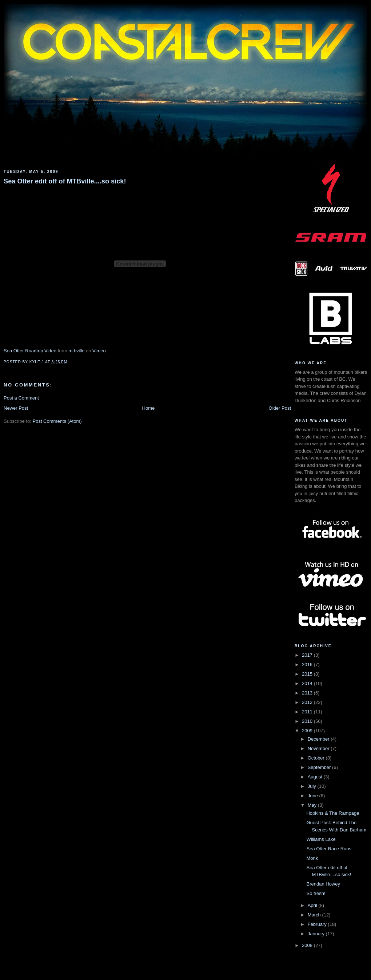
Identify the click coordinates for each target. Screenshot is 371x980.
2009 (308, 731)
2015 (308, 674)
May (313, 805)
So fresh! (316, 893)
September (320, 767)
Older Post (280, 408)
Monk (312, 858)
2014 (308, 683)
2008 (308, 945)
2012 (308, 702)
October (317, 758)
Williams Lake (321, 839)
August (316, 777)
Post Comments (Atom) (57, 421)
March (315, 915)
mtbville (76, 351)
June (314, 796)
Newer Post (16, 408)
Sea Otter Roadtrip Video (30, 351)
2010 (308, 721)
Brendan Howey (323, 884)
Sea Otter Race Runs (329, 849)
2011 (308, 712)
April (313, 905)
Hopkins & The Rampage (333, 813)
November (319, 748)
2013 (308, 693)
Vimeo (99, 351)
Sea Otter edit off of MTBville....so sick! (65, 181)
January (317, 934)
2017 (308, 655)
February (318, 924)
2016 (308, 665)
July (313, 786)
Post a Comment (21, 398)
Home (149, 408)
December (319, 739)
